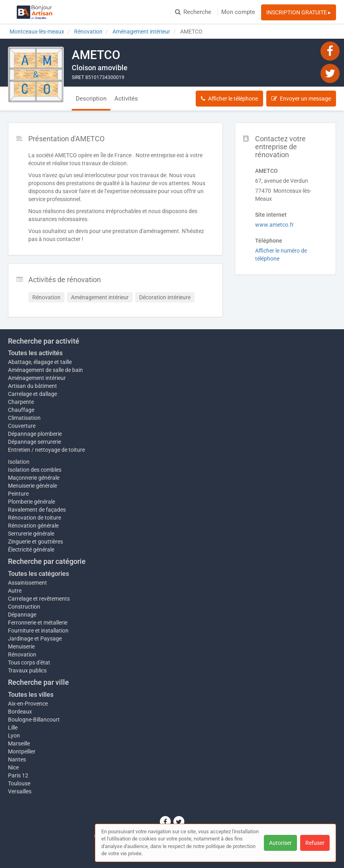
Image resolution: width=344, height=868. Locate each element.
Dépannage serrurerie (34, 442)
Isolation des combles (35, 470)
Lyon (14, 736)
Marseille (19, 743)
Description (91, 99)
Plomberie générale (31, 502)
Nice (13, 767)
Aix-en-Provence (28, 704)
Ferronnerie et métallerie (38, 623)
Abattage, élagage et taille (40, 362)
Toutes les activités (35, 353)
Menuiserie (21, 647)
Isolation (19, 462)
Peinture (18, 494)
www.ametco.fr (274, 225)
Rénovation (22, 654)
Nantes (17, 759)
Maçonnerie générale (34, 478)
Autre (15, 591)
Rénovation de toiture (34, 518)
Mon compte (238, 12)
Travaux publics (27, 670)
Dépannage (22, 615)
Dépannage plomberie (35, 434)
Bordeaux (20, 712)
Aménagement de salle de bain (45, 370)
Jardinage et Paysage (35, 639)
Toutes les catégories (38, 574)
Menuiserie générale (32, 486)
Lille (13, 728)
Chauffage (21, 410)
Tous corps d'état (29, 662)
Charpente (21, 402)
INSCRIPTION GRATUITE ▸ (299, 12)
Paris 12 (18, 775)
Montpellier (22, 751)
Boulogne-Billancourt (34, 720)
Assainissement (28, 583)
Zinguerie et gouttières (35, 542)
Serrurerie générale (31, 534)
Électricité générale (31, 550)
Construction (24, 607)
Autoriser (280, 843)
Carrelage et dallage (32, 394)
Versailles (20, 791)
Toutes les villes (31, 695)
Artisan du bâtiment (32, 386)
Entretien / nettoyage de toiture (46, 450)
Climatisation (24, 418)
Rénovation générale (33, 526)
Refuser (315, 843)
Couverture (22, 426)
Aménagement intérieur (37, 378)
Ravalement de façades (37, 510)
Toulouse (19, 783)
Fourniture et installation (38, 631)
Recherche (193, 12)
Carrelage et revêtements (39, 599)
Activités (126, 99)
